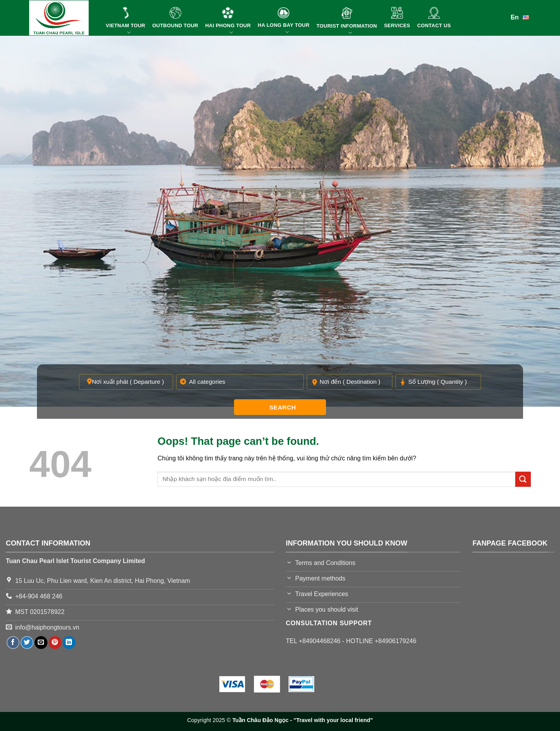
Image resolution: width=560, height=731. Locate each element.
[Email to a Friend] (41, 643)
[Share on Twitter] (27, 643)
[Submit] (523, 479)
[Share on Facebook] (13, 643)
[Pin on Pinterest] (55, 643)
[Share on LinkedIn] (69, 643)
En (521, 17)
